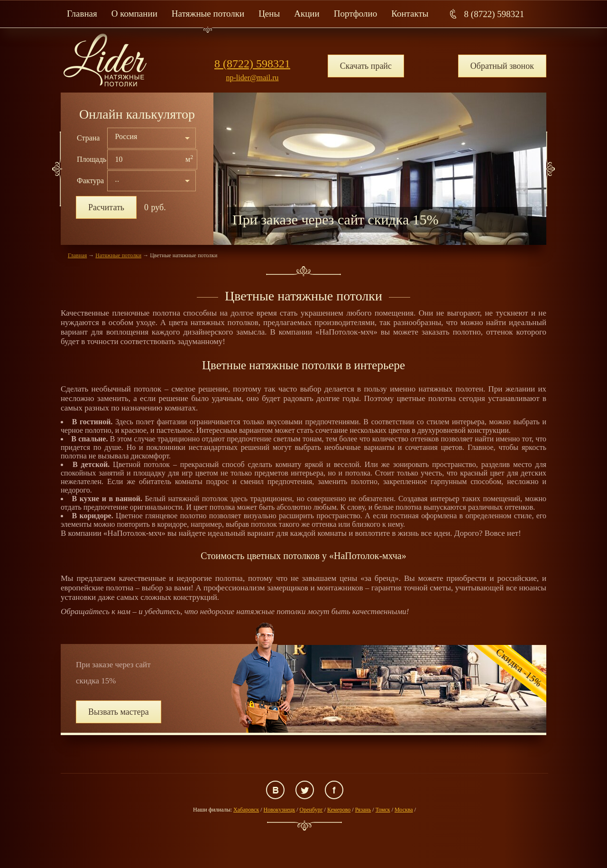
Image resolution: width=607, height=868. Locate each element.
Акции (307, 14)
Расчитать (106, 207)
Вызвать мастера (119, 712)
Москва (404, 810)
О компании (134, 14)
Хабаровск (246, 810)
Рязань (363, 810)
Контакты (410, 14)
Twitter (305, 790)
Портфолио (355, 14)
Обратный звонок (502, 66)
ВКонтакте (275, 790)
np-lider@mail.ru (252, 78)
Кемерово (339, 810)
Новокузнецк (280, 810)
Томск (383, 810)
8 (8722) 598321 (494, 14)
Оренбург (311, 810)
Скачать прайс (366, 66)
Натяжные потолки (208, 14)
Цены (269, 14)
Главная (82, 14)
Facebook (334, 790)
